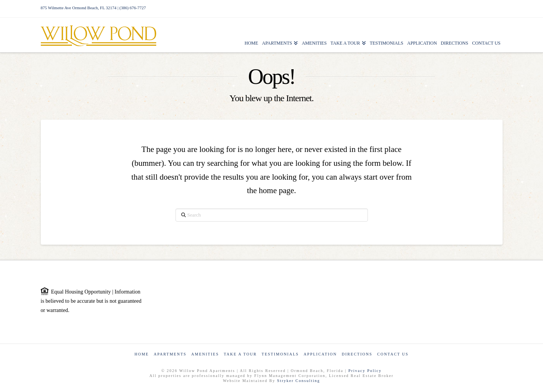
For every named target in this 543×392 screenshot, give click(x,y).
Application (320, 354)
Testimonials (280, 354)
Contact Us (393, 354)
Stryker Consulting (299, 381)
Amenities (205, 354)
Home (141, 354)
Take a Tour (240, 354)
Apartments (170, 354)
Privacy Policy (365, 371)
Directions (357, 354)
